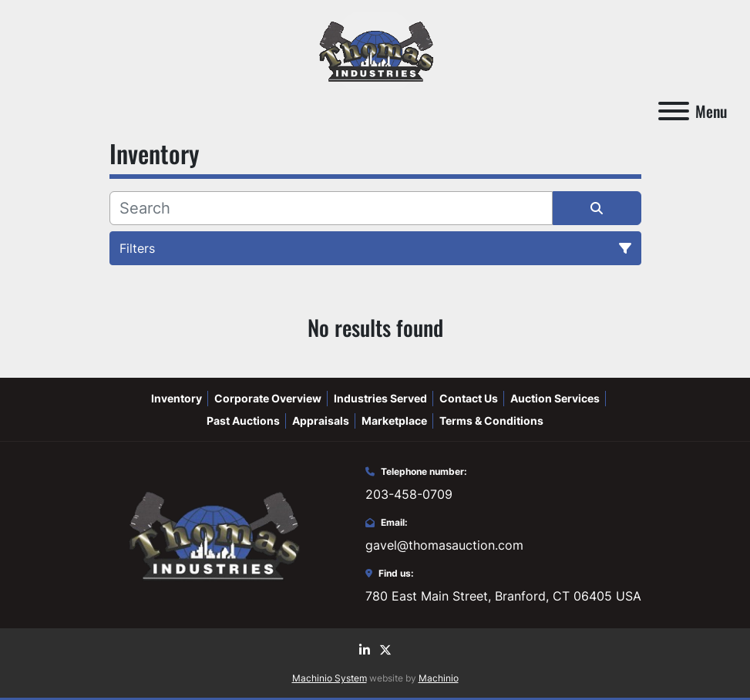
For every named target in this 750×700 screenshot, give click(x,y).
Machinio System (330, 678)
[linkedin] (365, 650)
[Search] (331, 208)
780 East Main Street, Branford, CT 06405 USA (503, 596)
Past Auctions (243, 421)
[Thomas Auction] (212, 533)
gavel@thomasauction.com (444, 545)
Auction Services (555, 398)
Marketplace (394, 421)
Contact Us (469, 398)
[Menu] (674, 111)
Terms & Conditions (491, 421)
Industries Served (380, 398)
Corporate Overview (268, 398)
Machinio (439, 678)
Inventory (177, 398)
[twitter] (385, 650)
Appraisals (321, 421)
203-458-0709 (409, 494)
